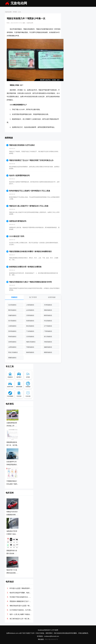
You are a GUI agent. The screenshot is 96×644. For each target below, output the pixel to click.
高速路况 (14, 297)
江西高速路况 (30, 315)
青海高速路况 (12, 337)
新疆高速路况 (48, 352)
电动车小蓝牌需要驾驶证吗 (19, 176)
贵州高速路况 (12, 331)
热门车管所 (33, 297)
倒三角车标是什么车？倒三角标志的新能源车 (21, 619)
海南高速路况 (30, 352)
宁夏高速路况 (30, 347)
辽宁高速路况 (48, 326)
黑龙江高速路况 (13, 352)
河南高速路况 (48, 342)
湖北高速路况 (30, 326)
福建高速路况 (48, 347)
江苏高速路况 (30, 337)
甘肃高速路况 (30, 321)
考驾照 (15, 12)
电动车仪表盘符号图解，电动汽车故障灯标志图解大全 (21, 593)
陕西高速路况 (48, 315)
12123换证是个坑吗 (17, 236)
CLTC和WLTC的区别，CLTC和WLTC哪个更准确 (21, 610)
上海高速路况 (30, 305)
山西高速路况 (12, 347)
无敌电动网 (19, 3)
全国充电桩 (52, 297)
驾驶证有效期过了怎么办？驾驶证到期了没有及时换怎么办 (31, 160)
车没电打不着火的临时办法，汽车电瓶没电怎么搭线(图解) (21, 597)
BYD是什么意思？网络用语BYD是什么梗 (21, 588)
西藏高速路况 (12, 358)
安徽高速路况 (12, 315)
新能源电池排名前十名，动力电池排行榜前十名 (12, 445)
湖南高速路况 (48, 310)
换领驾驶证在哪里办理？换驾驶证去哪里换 (25, 267)
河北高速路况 (48, 321)
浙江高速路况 (48, 337)
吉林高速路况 (12, 342)
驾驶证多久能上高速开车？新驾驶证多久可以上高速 (29, 206)
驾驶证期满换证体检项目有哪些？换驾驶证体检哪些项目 (30, 251)
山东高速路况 (30, 310)
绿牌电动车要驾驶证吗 (18, 221)
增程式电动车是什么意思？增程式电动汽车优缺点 (21, 606)
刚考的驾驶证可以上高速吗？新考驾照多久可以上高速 (30, 191)
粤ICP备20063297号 (52, 639)
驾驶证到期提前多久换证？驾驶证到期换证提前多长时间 (30, 282)
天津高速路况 (48, 305)
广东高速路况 (30, 331)
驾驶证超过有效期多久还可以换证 (22, 145)
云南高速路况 (12, 326)
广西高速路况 (48, 331)
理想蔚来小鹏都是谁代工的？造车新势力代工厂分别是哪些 (21, 601)
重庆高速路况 (12, 310)
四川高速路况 (12, 321)
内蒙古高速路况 (31, 342)
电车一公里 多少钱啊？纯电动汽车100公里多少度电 (21, 614)
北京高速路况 (12, 305)
